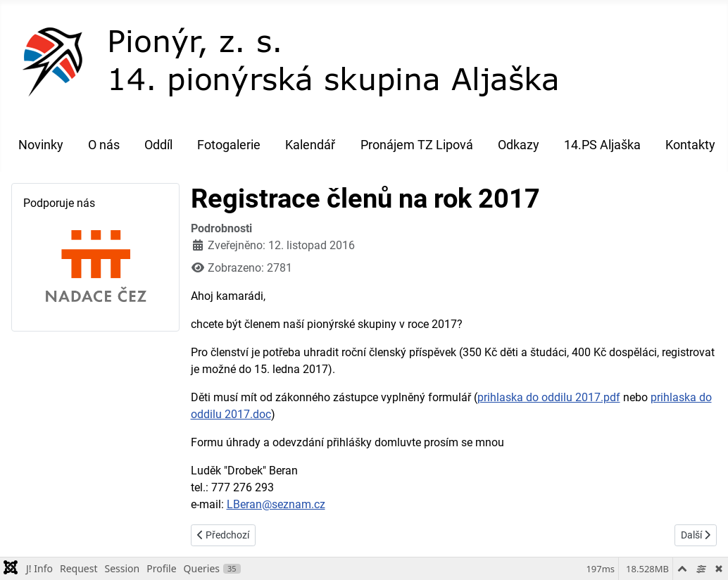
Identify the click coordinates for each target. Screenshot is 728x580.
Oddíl (158, 145)
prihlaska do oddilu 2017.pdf (549, 397)
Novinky (41, 145)
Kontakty (690, 145)
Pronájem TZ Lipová (417, 145)
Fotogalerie (229, 145)
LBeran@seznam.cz (276, 504)
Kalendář (310, 145)
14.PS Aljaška (602, 145)
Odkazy (519, 145)
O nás (104, 145)
